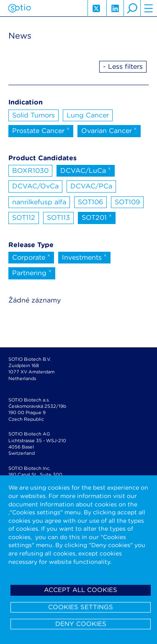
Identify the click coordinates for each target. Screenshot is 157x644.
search (132, 8)
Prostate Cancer (41, 130)
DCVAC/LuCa (86, 170)
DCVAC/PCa (91, 186)
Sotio (19, 8)
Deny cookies (81, 624)
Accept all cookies (81, 590)
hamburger (149, 8)
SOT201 (97, 217)
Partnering (32, 272)
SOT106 (90, 202)
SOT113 (58, 218)
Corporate (31, 257)
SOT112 (24, 218)
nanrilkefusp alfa (39, 202)
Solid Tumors (33, 115)
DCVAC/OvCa (35, 186)
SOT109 (127, 202)
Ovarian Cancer (109, 130)
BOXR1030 (30, 171)
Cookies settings (81, 607)
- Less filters (123, 66)
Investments (84, 257)
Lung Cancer (88, 115)
